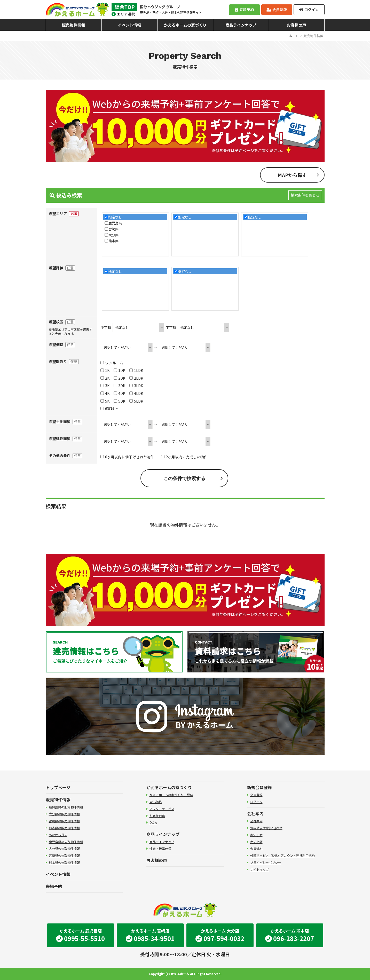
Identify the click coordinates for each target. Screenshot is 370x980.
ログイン (309, 10)
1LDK (136, 370)
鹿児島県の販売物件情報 (66, 807)
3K (105, 386)
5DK (119, 401)
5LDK (136, 401)
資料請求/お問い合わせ (266, 828)
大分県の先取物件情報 (64, 848)
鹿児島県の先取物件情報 (66, 842)
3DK (119, 386)
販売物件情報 (74, 25)
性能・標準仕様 (160, 848)
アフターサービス (162, 809)
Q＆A (153, 822)
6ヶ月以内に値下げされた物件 (127, 457)
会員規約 (256, 848)
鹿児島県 (115, 223)
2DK (119, 378)
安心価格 (156, 802)
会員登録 (277, 10)
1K (105, 370)
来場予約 (244, 10)
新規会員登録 (259, 787)
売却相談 (256, 842)
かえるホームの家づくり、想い (171, 795)
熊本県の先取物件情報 (64, 862)
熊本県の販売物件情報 (64, 828)
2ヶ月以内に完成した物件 (184, 457)
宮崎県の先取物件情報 (64, 855)
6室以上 (109, 409)
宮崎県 (113, 229)
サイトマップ (259, 869)
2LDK (136, 378)
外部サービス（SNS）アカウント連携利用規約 (282, 855)
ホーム (294, 36)
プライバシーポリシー (266, 862)
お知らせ (256, 835)
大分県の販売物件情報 (64, 814)
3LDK (136, 386)
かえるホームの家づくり (185, 25)
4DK (119, 393)
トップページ (58, 787)
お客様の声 (297, 25)
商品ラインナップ (241, 25)
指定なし (115, 217)
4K (105, 393)
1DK (119, 370)
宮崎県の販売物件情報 (64, 821)
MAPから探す (292, 175)
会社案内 (255, 813)
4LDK (136, 393)
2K (105, 378)
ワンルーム (112, 363)
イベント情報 (129, 25)
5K (105, 401)
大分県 (113, 235)
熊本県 (113, 241)
